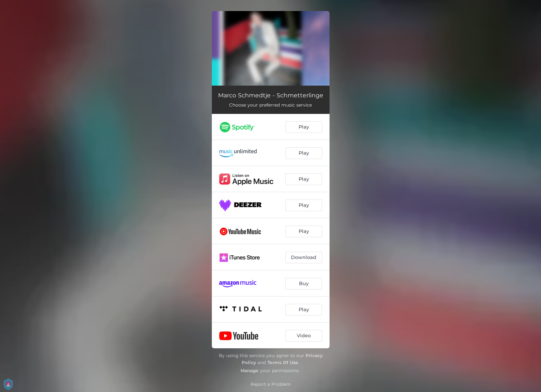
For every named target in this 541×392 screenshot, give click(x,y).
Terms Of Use (283, 362)
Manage (250, 371)
